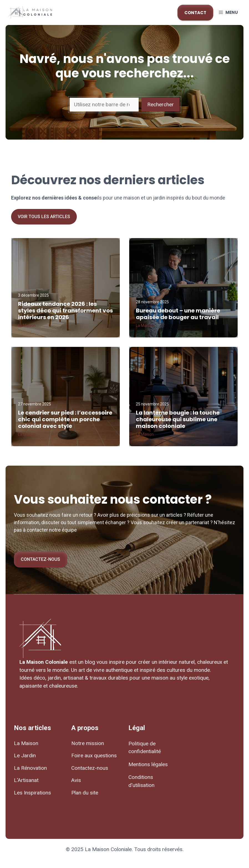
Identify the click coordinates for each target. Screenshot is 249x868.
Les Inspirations (32, 793)
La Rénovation (30, 768)
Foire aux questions (94, 755)
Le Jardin (25, 755)
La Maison (26, 743)
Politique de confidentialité (145, 748)
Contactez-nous (40, 559)
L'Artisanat (26, 780)
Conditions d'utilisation (141, 781)
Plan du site (85, 793)
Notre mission (88, 743)
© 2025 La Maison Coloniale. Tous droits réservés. (125, 849)
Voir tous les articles (44, 217)
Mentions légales (148, 764)
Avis (76, 780)
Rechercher (161, 104)
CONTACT (195, 13)
